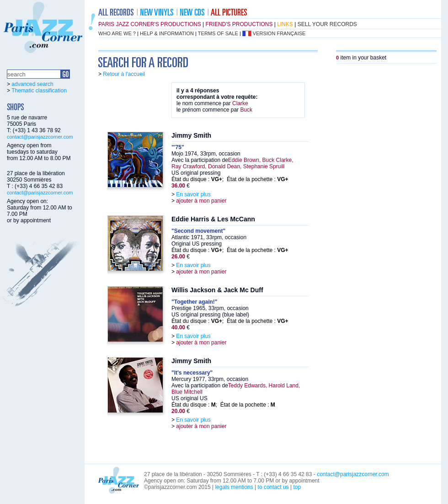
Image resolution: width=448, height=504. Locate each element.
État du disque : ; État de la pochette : (230, 179)
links (285, 24)
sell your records (327, 24)
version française (279, 33)
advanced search (32, 84)
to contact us (273, 487)
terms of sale (218, 33)
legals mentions (234, 487)
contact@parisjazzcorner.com (40, 137)
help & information (167, 33)
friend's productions (239, 24)
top (297, 487)
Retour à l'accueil (124, 74)
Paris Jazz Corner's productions (150, 24)
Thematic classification (39, 91)
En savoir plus (193, 194)
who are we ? (117, 33)
